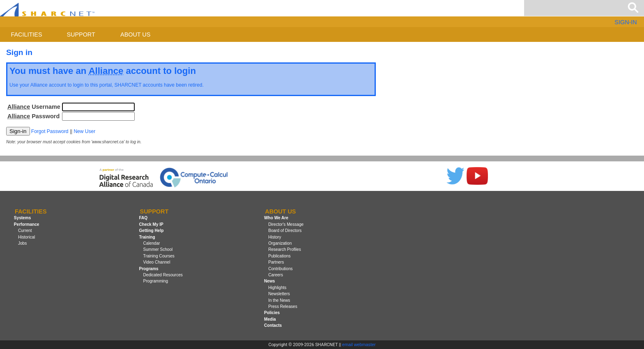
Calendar (152, 243)
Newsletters (279, 294)
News (269, 281)
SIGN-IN (626, 22)
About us (135, 34)
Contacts (273, 325)
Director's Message (286, 224)
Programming (156, 281)
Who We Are (276, 218)
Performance (27, 224)
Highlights (277, 288)
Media (270, 319)
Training (147, 237)
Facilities (27, 34)
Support (81, 34)
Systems (22, 218)
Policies (272, 313)
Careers (276, 275)
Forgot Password (50, 131)
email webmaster (359, 344)
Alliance (39, 85)
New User (84, 131)
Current (25, 231)
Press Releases (283, 307)
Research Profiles (285, 249)
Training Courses (159, 256)
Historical (26, 237)
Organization (280, 243)
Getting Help (151, 231)
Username (34, 107)
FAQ (143, 218)
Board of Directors (285, 231)
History (275, 237)
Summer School (158, 249)
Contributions (280, 269)
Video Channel (157, 262)
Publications (279, 256)
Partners (276, 262)
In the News (279, 300)
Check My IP (151, 224)
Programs (148, 269)
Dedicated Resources (163, 275)
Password (33, 116)
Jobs (22, 243)
